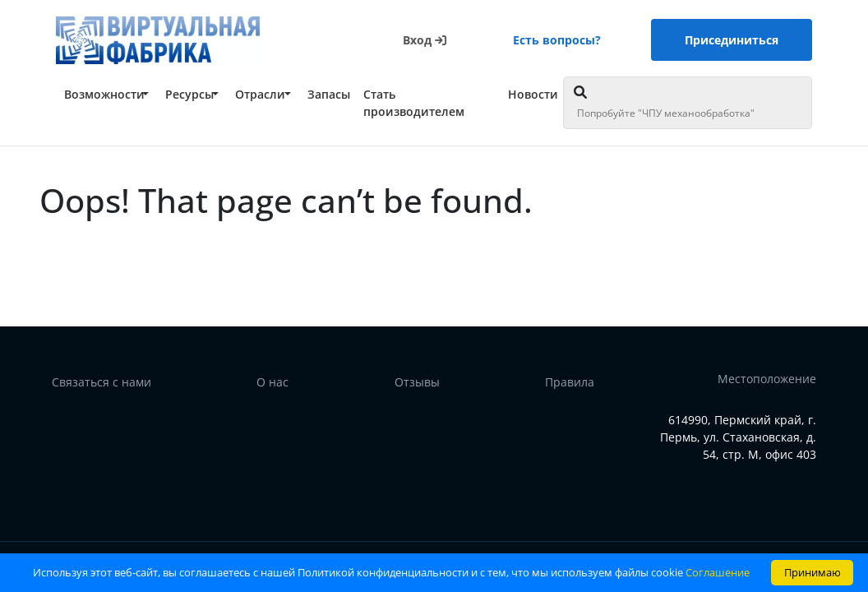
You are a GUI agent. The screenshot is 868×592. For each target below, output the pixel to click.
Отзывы (417, 382)
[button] (106, 94)
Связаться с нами (102, 382)
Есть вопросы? (557, 40)
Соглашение (718, 572)
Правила (570, 382)
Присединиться (732, 40)
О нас (272, 382)
